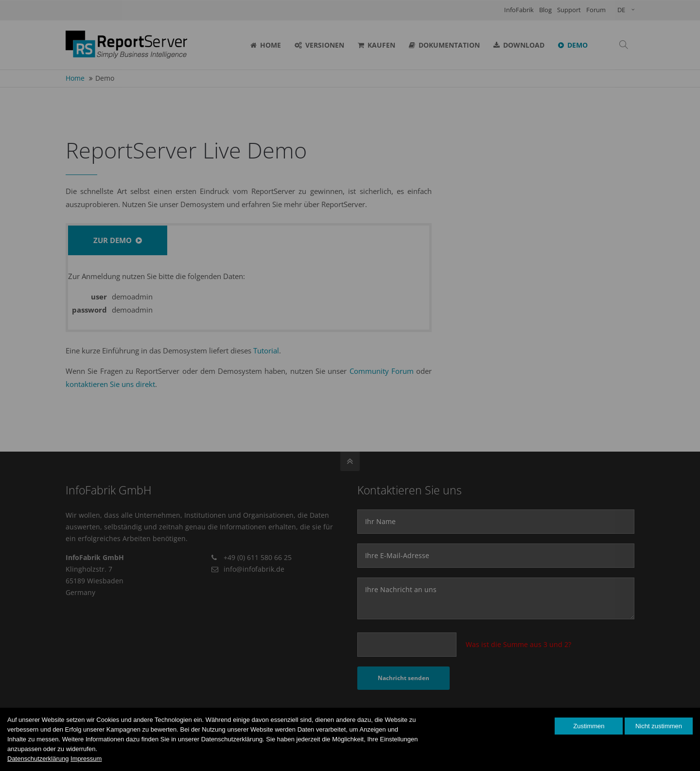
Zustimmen (589, 726)
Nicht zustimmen (659, 726)
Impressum (86, 759)
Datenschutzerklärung (38, 759)
